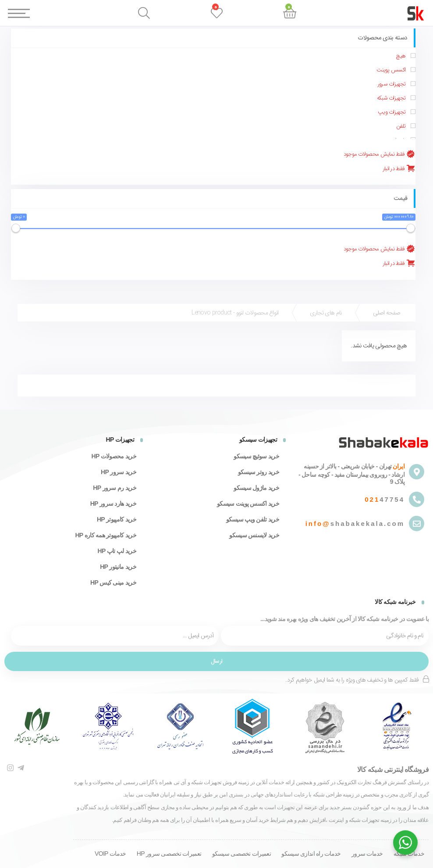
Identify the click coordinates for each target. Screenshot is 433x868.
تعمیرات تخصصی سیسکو (241, 854)
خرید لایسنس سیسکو (254, 535)
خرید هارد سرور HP (113, 504)
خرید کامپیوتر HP (117, 519)
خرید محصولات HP (114, 456)
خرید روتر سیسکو (259, 472)
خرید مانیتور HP (118, 567)
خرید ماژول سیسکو (256, 488)
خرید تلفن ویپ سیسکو (253, 519)
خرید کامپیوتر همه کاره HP (106, 535)
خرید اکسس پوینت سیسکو (248, 504)
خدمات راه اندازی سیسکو (311, 854)
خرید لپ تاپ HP (117, 551)
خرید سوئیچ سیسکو (256, 456)
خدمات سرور (367, 854)
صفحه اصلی (387, 313)
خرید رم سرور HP (115, 488)
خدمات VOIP (110, 854)
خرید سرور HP (119, 472)
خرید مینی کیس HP (113, 582)
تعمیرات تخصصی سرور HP (169, 854)
